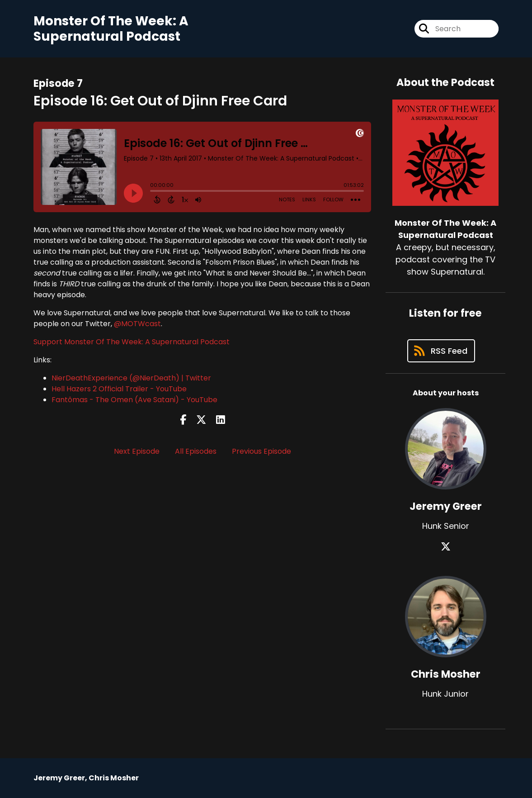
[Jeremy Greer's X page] (446, 547)
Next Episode (137, 451)
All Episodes (196, 451)
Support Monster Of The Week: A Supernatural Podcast (132, 342)
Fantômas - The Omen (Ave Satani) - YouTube (134, 400)
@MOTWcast (137, 324)
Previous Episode (261, 451)
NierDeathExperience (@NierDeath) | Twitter (131, 378)
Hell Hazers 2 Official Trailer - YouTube (119, 389)
